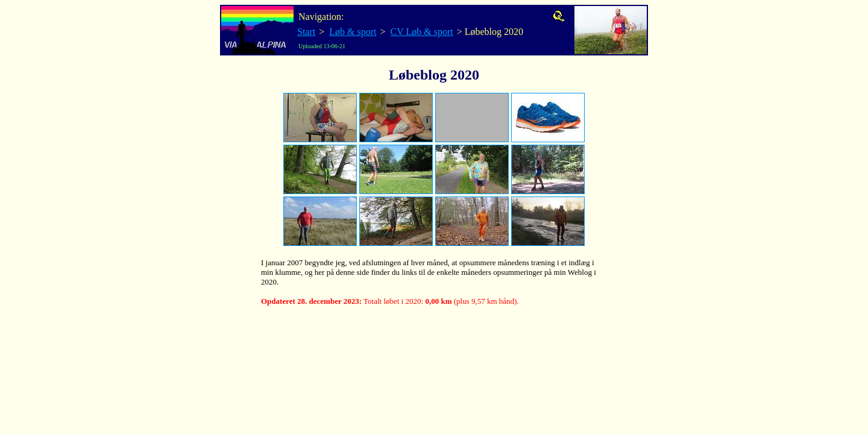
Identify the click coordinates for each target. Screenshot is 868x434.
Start (306, 32)
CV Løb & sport (422, 32)
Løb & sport (353, 32)
